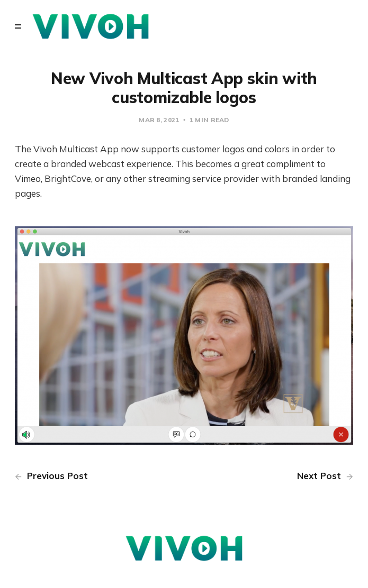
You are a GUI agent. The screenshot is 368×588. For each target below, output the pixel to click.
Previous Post (51, 476)
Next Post (325, 476)
